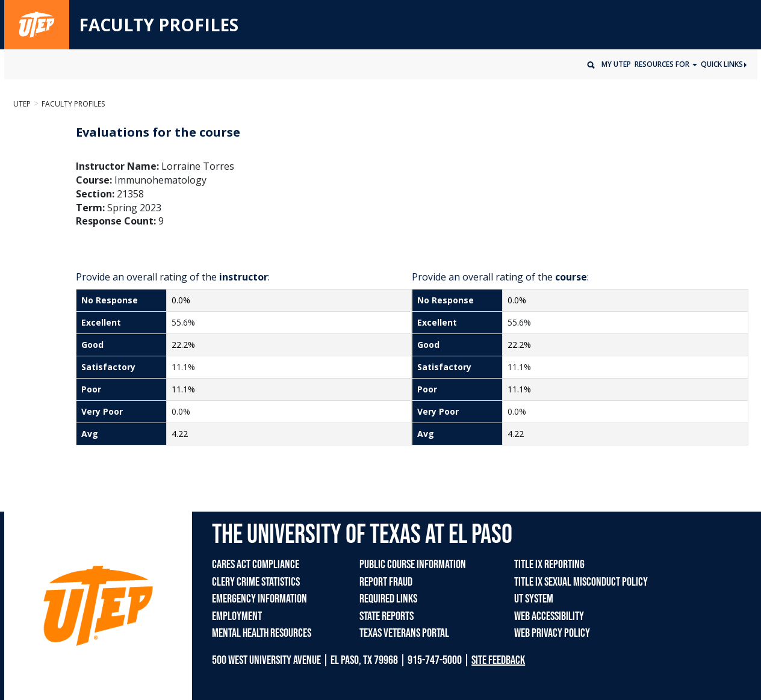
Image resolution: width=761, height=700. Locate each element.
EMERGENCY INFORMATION (259, 599)
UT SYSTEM (534, 599)
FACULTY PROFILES (159, 25)
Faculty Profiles (73, 104)
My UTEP (616, 64)
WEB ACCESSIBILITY (549, 616)
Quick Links (724, 64)
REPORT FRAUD (386, 582)
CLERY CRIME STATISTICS (256, 582)
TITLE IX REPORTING (549, 565)
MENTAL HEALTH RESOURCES (262, 633)
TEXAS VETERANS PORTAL (404, 633)
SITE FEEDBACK (498, 660)
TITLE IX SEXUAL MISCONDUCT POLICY (581, 582)
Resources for (663, 64)
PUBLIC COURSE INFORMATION (413, 565)
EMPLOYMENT (237, 616)
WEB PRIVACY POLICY (552, 633)
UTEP (22, 104)
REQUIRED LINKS (388, 599)
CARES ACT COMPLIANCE (256, 565)
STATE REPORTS (387, 616)
